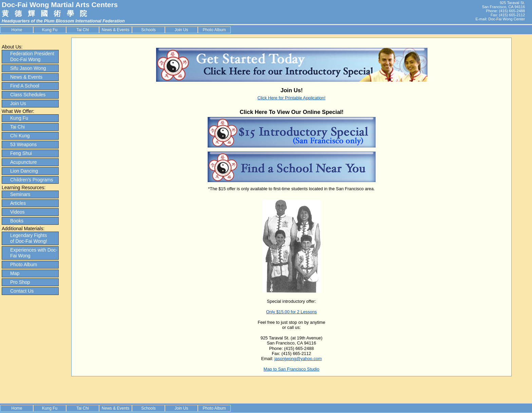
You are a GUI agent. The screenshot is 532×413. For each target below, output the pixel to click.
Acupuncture (24, 162)
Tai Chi (83, 30)
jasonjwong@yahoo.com (298, 359)
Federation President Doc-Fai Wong (32, 56)
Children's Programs (32, 180)
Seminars (20, 194)
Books (17, 221)
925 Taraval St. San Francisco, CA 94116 (503, 5)
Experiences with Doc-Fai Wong (34, 253)
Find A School (25, 86)
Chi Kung (20, 136)
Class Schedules (28, 95)
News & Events (116, 30)
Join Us (181, 30)
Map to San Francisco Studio (291, 369)
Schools (148, 30)
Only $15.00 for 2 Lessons (291, 312)
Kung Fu (50, 30)
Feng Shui (21, 153)
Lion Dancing (24, 171)
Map (15, 273)
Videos (17, 212)
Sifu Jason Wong (28, 68)
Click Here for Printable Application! (292, 98)
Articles (18, 203)
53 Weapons (23, 144)
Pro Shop (20, 282)
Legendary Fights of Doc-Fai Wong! (29, 238)
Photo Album (214, 30)
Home (17, 30)
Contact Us (22, 291)
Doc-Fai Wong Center (507, 19)
